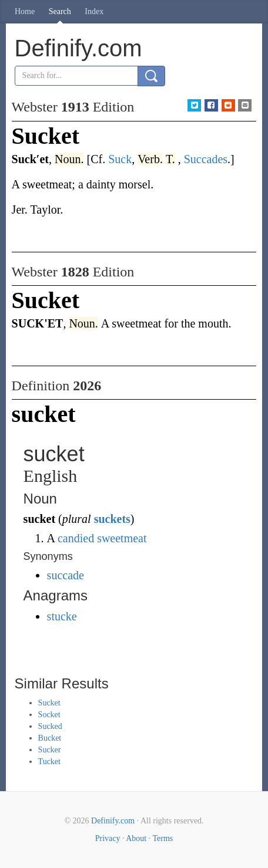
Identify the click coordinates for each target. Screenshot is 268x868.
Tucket (49, 761)
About (136, 838)
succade (66, 575)
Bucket (50, 738)
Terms (163, 838)
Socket (49, 715)
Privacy (108, 838)
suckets (112, 519)
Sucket (49, 703)
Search (60, 11)
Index (94, 11)
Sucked (50, 726)
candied (76, 538)
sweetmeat (122, 538)
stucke (62, 616)
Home (25, 11)
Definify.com (113, 821)
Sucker (50, 750)
